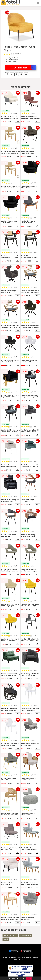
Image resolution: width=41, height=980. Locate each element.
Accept (29, 978)
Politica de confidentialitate (28, 957)
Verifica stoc (25, 68)
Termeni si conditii (9, 957)
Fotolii (6, 939)
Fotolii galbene (26, 935)
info (17, 121)
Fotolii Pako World (10, 935)
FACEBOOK (14, 951)
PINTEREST (26, 951)
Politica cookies (20, 960)
